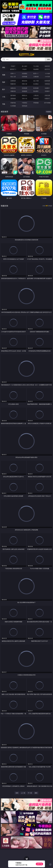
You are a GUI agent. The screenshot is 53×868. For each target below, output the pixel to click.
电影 (4, 82)
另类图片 (47, 91)
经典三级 (25, 84)
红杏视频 (13, 106)
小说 (4, 97)
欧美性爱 (47, 81)
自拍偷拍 (25, 73)
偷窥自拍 (13, 88)
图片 (4, 89)
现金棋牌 (36, 69)
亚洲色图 (25, 88)
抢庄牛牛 (47, 69)
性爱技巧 (47, 99)
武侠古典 (47, 95)
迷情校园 (13, 99)
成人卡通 (36, 81)
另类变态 (47, 84)
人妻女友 (36, 95)
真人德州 (25, 66)
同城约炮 (13, 103)
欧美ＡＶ (36, 73)
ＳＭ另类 (47, 77)
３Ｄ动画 (47, 73)
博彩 (4, 67)
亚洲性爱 (13, 81)
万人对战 (36, 66)
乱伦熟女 (36, 84)
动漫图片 (47, 88)
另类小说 (25, 99)
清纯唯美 (25, 91)
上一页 (23, 793)
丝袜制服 (25, 77)
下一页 (30, 793)
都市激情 (13, 95)
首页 (17, 793)
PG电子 (13, 66)
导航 (4, 104)
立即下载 (39, 864)
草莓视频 (36, 103)
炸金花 (25, 69)
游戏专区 (47, 66)
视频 (4, 75)
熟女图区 (36, 91)
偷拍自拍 (25, 81)
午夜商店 (25, 103)
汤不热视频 (47, 103)
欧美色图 (36, 88)
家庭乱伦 (25, 95)
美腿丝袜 (13, 91)
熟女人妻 (13, 77)
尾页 (36, 793)
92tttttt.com (26, 55)
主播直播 (36, 77)
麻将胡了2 (13, 69)
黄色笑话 (36, 99)
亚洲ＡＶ (13, 73)
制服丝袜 (13, 84)
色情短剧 (25, 106)
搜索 (48, 59)
